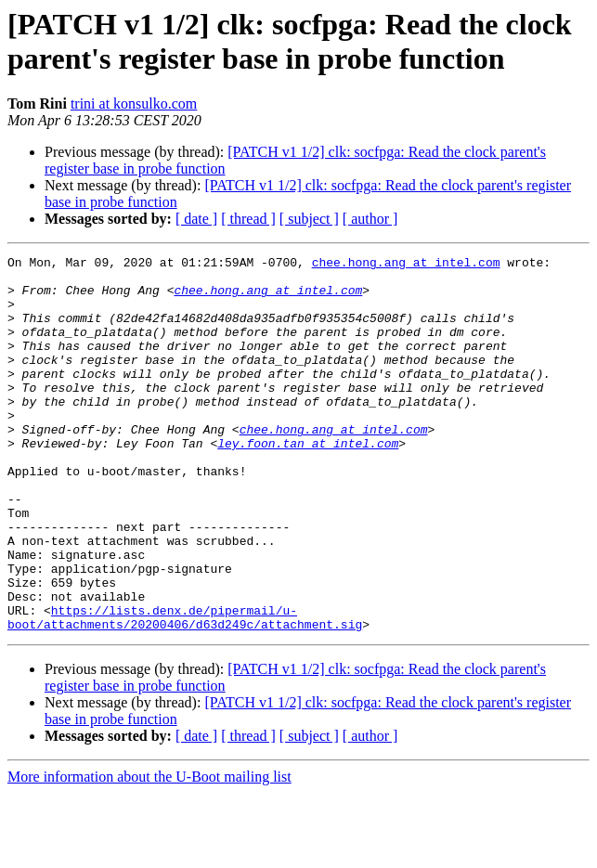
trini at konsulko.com (134, 104)
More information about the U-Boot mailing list (149, 852)
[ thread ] (248, 219)
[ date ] (196, 219)
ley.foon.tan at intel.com (308, 482)
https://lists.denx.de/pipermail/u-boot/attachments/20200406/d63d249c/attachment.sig (185, 691)
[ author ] (370, 219)
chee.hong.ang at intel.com (406, 265)
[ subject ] (309, 219)
